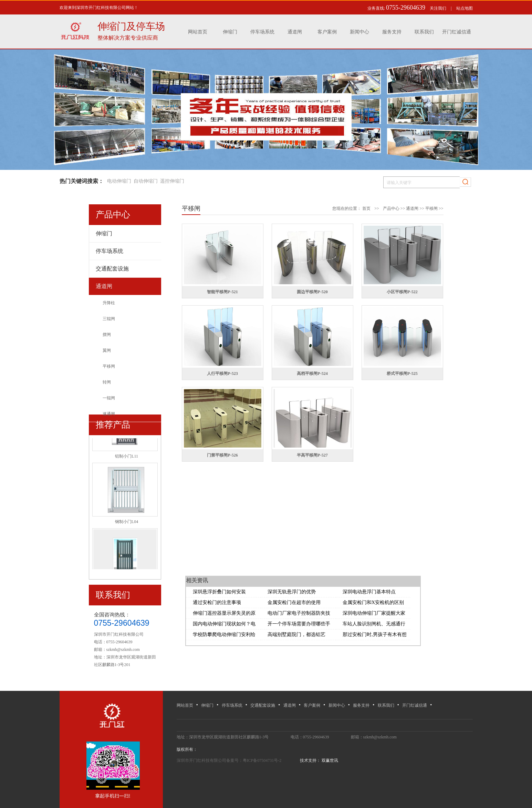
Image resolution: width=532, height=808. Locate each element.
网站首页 (198, 32)
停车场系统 (262, 32)
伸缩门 (230, 32)
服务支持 (392, 32)
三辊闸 (109, 319)
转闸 (107, 382)
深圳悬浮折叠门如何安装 (219, 592)
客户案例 (327, 32)
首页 (366, 208)
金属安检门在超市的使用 (294, 602)
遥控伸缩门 (172, 181)
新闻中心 (359, 32)
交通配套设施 (263, 705)
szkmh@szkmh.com (123, 650)
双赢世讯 (329, 760)
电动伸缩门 (119, 181)
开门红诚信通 (457, 32)
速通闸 (109, 414)
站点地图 (465, 8)
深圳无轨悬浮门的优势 (292, 592)
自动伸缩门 (146, 181)
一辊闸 (109, 398)
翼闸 (107, 350)
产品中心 (391, 208)
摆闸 (107, 335)
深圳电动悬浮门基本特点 (369, 592)
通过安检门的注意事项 (217, 602)
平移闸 (109, 366)
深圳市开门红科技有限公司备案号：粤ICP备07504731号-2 (230, 760)
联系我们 (424, 32)
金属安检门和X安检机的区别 (373, 602)
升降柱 (109, 303)
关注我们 (438, 8)
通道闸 (295, 32)
